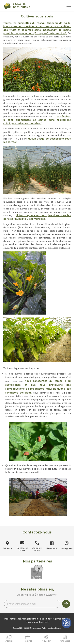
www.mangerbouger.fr (37, 622)
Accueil (9, 641)
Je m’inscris (66, 604)
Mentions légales (54, 628)
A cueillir (46, 641)
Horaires (28, 641)
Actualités (65, 641)
